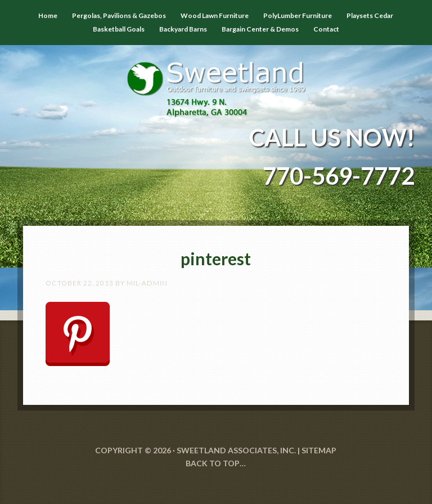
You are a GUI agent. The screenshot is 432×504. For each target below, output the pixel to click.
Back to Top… (216, 463)
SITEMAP (319, 450)
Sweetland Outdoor (216, 81)
